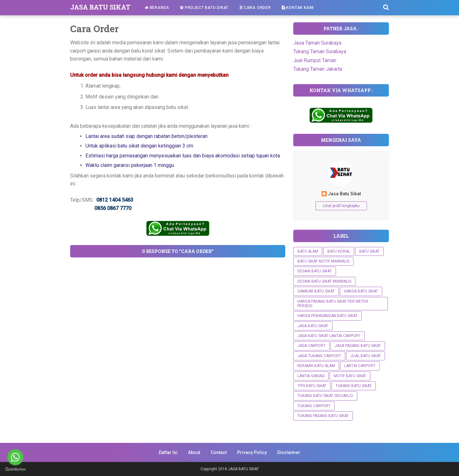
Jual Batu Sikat (366, 356)
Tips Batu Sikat (312, 386)
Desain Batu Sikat (315, 271)
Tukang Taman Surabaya (320, 51)
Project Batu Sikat (204, 8)
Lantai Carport (360, 366)
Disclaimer (289, 452)
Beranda (157, 8)
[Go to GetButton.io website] (15, 469)
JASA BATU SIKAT (100, 7)
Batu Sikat (369, 251)
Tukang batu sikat (354, 386)
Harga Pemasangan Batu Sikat (328, 316)
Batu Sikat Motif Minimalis (323, 261)
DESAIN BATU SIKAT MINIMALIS (324, 281)
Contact (219, 452)
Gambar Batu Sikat (316, 291)
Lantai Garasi (311, 376)
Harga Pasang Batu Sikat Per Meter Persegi (333, 304)
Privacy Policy (252, 452)
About (194, 452)
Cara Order (255, 8)
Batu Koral (339, 251)
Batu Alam (308, 251)
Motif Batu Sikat (350, 376)
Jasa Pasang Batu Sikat (358, 346)
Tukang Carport (314, 406)
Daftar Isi (168, 452)
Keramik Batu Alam (316, 366)
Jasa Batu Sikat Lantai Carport (329, 336)
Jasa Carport (311, 346)
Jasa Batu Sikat (344, 194)
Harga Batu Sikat (361, 291)
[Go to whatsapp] (15, 457)
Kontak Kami (298, 8)
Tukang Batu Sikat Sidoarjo (325, 396)
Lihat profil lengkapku (341, 206)
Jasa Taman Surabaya (317, 43)
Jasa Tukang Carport (319, 356)
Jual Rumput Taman (315, 60)
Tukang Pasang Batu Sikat (323, 416)
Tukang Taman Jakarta (318, 69)
